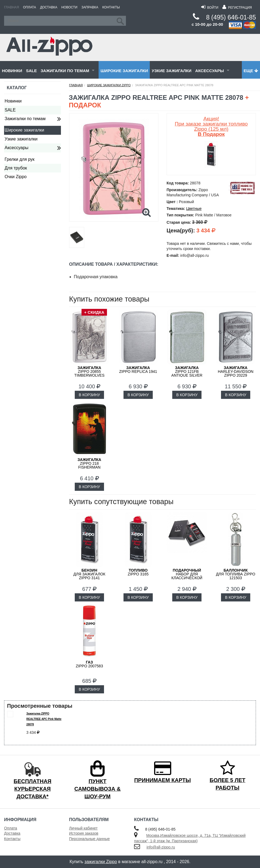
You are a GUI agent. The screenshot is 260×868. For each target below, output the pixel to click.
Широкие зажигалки (124, 71)
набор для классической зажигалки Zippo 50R (187, 578)
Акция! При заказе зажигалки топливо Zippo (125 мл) (211, 126)
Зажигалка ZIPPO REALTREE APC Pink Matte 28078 (44, 719)
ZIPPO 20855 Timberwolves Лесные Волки (89, 373)
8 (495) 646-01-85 (231, 17)
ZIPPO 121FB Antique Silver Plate (187, 373)
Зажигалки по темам (65, 71)
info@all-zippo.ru (161, 847)
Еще (251, 71)
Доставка (49, 7)
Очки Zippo (16, 177)
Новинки (12, 71)
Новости (69, 7)
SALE (31, 71)
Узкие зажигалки (171, 71)
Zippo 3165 (138, 572)
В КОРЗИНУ (90, 395)
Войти (210, 8)
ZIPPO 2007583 (89, 664)
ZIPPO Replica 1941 (138, 370)
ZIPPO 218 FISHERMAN (89, 463)
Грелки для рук (19, 159)
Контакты (111, 7)
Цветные (194, 209)
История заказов (84, 833)
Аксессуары (210, 71)
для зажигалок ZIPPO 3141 (89, 574)
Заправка (90, 7)
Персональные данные (89, 839)
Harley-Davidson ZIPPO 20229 (235, 371)
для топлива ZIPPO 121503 (236, 574)
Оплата (30, 7)
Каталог (17, 88)
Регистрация (237, 8)
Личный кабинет (83, 828)
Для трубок (16, 168)
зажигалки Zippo (101, 862)
